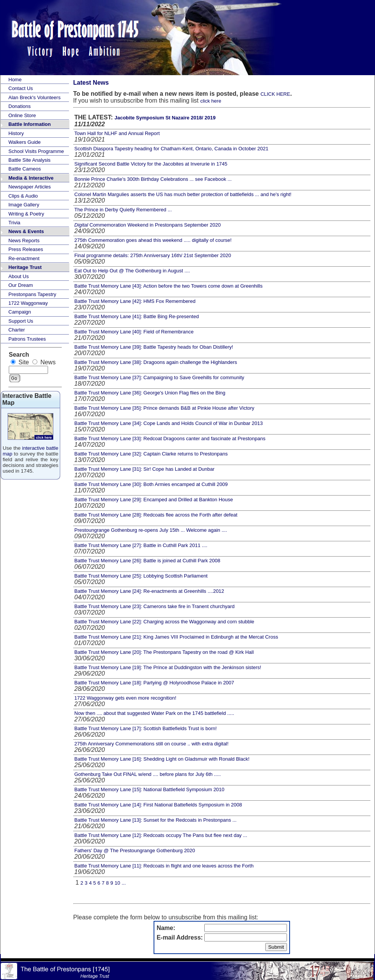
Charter (17, 330)
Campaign (20, 312)
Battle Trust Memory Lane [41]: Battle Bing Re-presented (137, 316)
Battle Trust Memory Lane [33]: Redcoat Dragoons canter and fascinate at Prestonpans (170, 439)
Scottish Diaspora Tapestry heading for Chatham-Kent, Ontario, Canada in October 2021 (171, 149)
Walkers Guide (25, 142)
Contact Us (21, 88)
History (16, 133)
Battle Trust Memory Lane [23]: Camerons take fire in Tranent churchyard (155, 606)
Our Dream (21, 285)
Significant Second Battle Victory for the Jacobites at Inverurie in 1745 (151, 164)
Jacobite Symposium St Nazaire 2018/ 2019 (165, 118)
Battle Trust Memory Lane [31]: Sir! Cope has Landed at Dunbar (144, 469)
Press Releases (26, 249)
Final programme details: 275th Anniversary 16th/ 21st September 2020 (153, 255)
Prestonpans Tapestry (32, 294)
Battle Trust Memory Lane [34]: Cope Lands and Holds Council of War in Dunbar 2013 (169, 423)
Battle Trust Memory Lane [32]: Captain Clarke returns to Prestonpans (151, 454)
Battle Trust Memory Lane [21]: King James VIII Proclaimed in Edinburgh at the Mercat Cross (176, 637)
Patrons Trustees (27, 339)
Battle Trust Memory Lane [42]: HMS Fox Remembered (135, 301)
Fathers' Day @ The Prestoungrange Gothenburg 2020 (135, 850)
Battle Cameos (25, 169)
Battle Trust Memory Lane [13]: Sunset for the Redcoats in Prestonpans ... (155, 820)
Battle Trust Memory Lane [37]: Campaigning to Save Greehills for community (159, 377)
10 (117, 883)
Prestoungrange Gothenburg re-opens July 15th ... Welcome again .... (151, 530)
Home (15, 80)
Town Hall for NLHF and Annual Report (117, 133)
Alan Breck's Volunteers (34, 97)
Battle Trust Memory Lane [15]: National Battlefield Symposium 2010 (149, 789)
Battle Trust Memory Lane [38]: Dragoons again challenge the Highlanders (156, 362)
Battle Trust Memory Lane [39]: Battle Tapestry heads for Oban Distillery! (154, 347)
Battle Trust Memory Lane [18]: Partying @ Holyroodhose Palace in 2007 (154, 683)
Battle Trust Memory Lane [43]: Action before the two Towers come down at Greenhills (168, 286)
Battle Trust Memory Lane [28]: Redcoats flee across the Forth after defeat (156, 515)
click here (211, 101)
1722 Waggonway (28, 303)
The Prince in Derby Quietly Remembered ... (123, 210)
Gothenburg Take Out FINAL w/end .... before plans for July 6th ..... (147, 774)
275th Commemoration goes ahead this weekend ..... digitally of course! (153, 240)
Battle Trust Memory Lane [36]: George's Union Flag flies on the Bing (150, 393)
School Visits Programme (36, 151)
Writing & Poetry (26, 214)
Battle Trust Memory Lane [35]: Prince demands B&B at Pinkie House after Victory (164, 408)
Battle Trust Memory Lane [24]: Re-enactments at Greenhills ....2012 (149, 591)
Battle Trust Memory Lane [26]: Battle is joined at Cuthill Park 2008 (147, 561)
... (124, 883)
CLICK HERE (275, 94)
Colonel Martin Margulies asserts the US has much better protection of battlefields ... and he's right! (183, 194)
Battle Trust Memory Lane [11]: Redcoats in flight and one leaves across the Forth (164, 866)
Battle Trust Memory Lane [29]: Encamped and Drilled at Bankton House (154, 500)
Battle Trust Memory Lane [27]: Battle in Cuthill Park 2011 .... (141, 545)
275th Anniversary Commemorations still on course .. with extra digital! (151, 744)
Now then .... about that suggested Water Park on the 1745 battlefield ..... (154, 713)
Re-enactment (24, 258)
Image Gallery (24, 205)
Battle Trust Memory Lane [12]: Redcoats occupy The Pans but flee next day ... (161, 835)
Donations (20, 106)
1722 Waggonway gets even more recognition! (125, 698)
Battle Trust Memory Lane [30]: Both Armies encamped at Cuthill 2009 (151, 484)
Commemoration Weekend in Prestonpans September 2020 (147, 225)
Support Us (21, 321)
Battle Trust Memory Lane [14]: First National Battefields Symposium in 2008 (158, 805)
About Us (18, 276)
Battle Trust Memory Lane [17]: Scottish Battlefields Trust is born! (146, 728)
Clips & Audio (23, 196)
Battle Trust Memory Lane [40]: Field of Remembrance (134, 332)
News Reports (24, 241)
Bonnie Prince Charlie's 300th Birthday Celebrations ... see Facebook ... (153, 179)
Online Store (22, 115)
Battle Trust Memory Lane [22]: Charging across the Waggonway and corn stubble (164, 622)
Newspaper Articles (30, 187)
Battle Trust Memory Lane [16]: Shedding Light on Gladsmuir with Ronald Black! (162, 759)
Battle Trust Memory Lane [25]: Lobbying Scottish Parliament (141, 576)
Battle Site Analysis (30, 160)
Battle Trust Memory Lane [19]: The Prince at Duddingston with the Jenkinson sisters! (168, 667)
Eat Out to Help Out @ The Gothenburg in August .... (132, 271)
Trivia (14, 223)
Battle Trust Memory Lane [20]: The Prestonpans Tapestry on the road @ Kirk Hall (164, 652)
